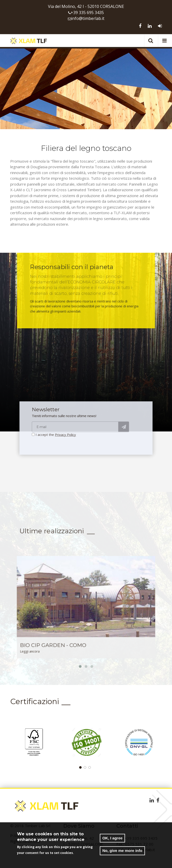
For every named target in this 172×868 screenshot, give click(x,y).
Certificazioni (35, 701)
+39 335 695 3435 (87, 13)
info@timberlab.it (88, 18)
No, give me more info (122, 851)
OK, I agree (112, 839)
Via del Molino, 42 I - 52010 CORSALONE (86, 6)
